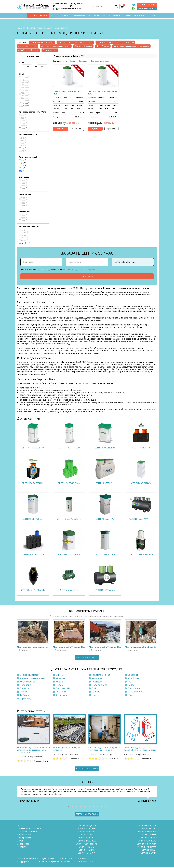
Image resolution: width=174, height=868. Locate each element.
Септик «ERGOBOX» (87, 842)
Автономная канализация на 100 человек (131, 46)
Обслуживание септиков (61, 17)
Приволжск (134, 690)
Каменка (61, 680)
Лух (130, 683)
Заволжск (133, 676)
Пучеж (23, 693)
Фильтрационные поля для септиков (66, 750)
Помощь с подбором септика (147, 9)
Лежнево (97, 683)
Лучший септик (103, 46)
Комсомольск (27, 683)
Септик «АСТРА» (149, 830)
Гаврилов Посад (101, 676)
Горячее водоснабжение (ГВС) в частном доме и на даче (104, 750)
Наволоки (25, 686)
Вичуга (60, 676)
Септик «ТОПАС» (87, 851)
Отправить (87, 276)
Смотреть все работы (87, 659)
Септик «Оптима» (87, 830)
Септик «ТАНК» (87, 836)
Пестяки (24, 690)
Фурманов (62, 696)
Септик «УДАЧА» (149, 854)
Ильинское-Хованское (32, 680)
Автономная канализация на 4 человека (75, 42)
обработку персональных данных (82, 270)
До (41, 67)
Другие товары (100, 17)
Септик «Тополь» (148, 839)
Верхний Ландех (29, 676)
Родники (61, 693)
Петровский (63, 690)
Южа (130, 696)
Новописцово (100, 686)
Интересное (139, 17)
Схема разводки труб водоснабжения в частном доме (140, 750)
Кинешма (97, 680)
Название (83, 61)
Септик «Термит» (148, 836)
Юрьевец (25, 700)
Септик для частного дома (42, 42)
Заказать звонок (147, 5)
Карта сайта (62, 863)
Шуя (94, 696)
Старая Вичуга (136, 693)
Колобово (133, 680)
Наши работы (115, 17)
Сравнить (77, 129)
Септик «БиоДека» (87, 827)
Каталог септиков (40, 17)
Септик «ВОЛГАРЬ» (148, 842)
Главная (22, 17)
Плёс (94, 690)
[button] (68, 808)
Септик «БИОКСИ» (87, 854)
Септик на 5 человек (83, 46)
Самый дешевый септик (28, 50)
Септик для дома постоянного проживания (115, 42)
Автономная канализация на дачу (56, 46)
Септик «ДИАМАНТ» (147, 833)
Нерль (59, 686)
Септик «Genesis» (87, 833)
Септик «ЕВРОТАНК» (147, 845)
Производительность (100, 61)
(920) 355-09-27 (77, 5)
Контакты (151, 17)
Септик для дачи (50, 50)
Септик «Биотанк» (87, 839)
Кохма (59, 683)
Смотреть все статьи (87, 770)
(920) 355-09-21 (60, 5)
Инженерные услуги (82, 17)
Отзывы (127, 17)
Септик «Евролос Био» (87, 845)
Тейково (25, 696)
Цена (72, 61)
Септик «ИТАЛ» (149, 851)
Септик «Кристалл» (148, 848)
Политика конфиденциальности (82, 863)
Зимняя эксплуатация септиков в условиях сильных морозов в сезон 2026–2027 (33, 751)
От (25, 67)
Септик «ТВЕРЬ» (87, 848)
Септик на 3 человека (28, 46)
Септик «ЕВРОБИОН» (147, 827)
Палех (131, 686)
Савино (96, 693)
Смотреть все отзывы (87, 815)
